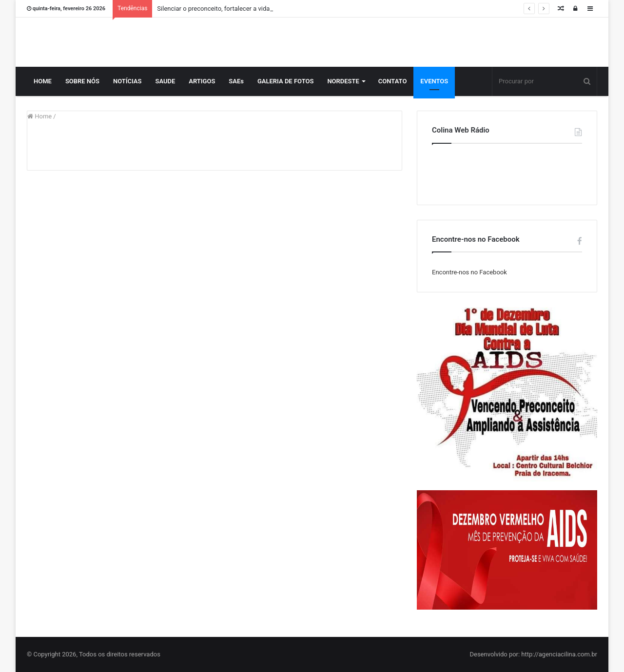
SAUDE (165, 81)
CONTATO (393, 81)
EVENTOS (434, 81)
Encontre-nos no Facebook (469, 272)
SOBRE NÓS (82, 81)
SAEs (236, 81)
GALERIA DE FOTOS (285, 81)
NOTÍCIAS (127, 81)
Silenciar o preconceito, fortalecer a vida (213, 9)
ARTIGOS (202, 81)
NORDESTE (343, 81)
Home (39, 116)
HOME (43, 81)
